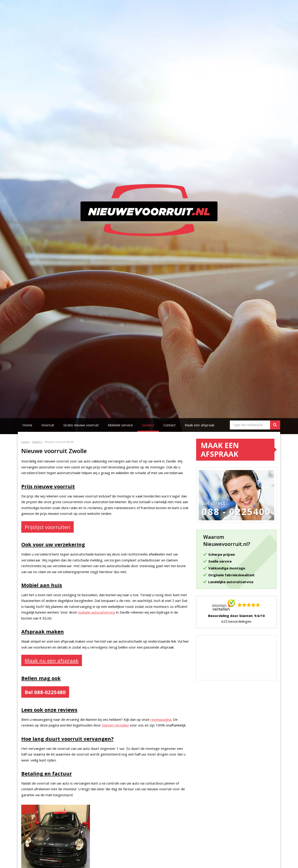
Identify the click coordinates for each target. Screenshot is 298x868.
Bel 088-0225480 (45, 692)
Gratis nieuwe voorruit (81, 425)
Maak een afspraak (199, 425)
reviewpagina (161, 719)
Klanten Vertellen (115, 725)
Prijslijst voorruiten (47, 527)
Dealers (148, 425)
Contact (169, 425)
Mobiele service (120, 425)
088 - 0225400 (236, 512)
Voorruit (48, 425)
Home (27, 425)
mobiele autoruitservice (96, 612)
